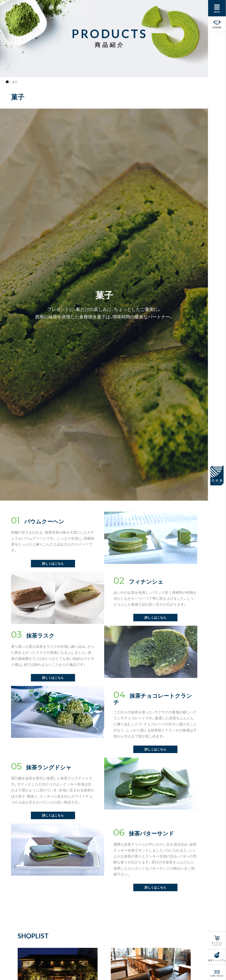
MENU (217, 12)
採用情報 (217, 24)
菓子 (15, 82)
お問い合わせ (217, 975)
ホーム (7, 82)
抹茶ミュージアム (217, 960)
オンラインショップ (217, 943)
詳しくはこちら (53, 563)
